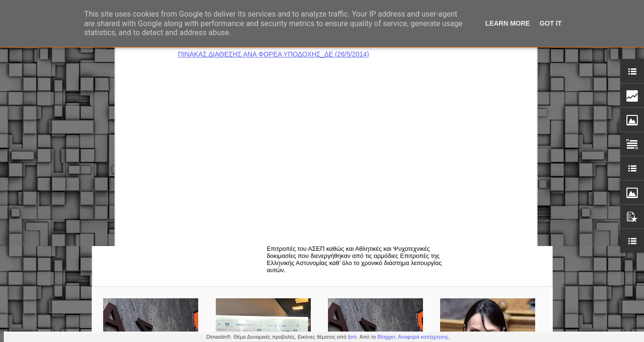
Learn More (508, 23)
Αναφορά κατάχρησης (423, 337)
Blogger (386, 337)
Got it (551, 23)
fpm (352, 337)
